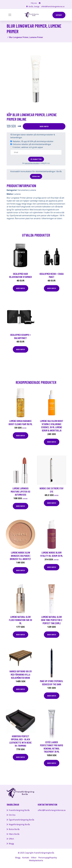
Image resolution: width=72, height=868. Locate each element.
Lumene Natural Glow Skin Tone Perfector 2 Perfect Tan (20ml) (52, 620)
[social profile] (40, 3)
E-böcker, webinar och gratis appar (28, 147)
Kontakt (26, 858)
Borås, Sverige (34, 6)
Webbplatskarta (36, 860)
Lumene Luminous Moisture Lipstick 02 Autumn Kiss (21, 491)
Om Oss (12, 815)
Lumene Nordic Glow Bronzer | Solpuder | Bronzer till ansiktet (20, 556)
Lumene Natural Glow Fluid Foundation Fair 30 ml (21, 620)
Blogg (11, 844)
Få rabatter (36, 159)
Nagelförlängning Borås (19, 824)
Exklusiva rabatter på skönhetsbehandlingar (32, 144)
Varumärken (23, 190)
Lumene (33, 190)
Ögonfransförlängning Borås (21, 820)
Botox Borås (14, 829)
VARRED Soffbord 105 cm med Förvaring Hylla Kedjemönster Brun (21, 674)
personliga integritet (32, 163)
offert (59, 15)
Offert (11, 839)
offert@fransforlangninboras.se (53, 6)
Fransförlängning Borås (19, 810)
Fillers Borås (14, 834)
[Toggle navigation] (10, 15)
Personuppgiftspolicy (48, 858)
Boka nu (36, 176)
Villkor (34, 858)
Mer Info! (44, 126)
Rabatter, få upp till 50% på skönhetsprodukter (33, 141)
